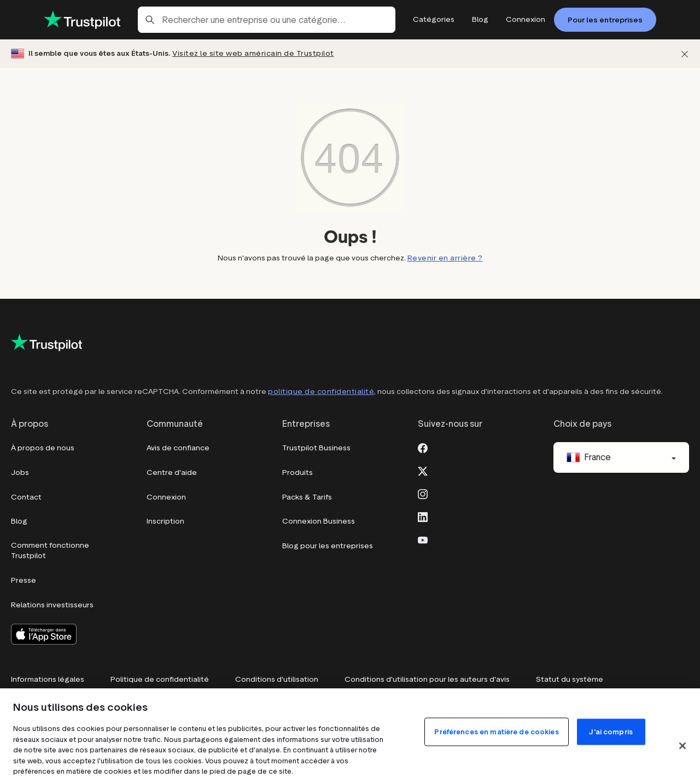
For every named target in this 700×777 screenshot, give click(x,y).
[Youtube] (423, 539)
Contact (26, 497)
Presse (24, 580)
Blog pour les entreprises (328, 546)
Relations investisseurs (52, 605)
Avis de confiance (178, 448)
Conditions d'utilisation (277, 679)
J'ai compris (611, 732)
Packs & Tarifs (307, 497)
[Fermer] (685, 54)
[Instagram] (423, 493)
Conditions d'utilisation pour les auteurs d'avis (427, 679)
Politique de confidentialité (160, 679)
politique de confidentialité (321, 392)
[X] (423, 470)
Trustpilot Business (316, 448)
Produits (297, 472)
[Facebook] (423, 447)
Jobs (20, 472)
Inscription (165, 521)
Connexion (166, 497)
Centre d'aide (172, 472)
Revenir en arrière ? (445, 258)
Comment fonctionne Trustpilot (50, 551)
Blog (19, 521)
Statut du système (570, 679)
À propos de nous (43, 448)
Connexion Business (319, 521)
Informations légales (48, 679)
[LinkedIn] (423, 516)
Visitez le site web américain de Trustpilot (253, 53)
